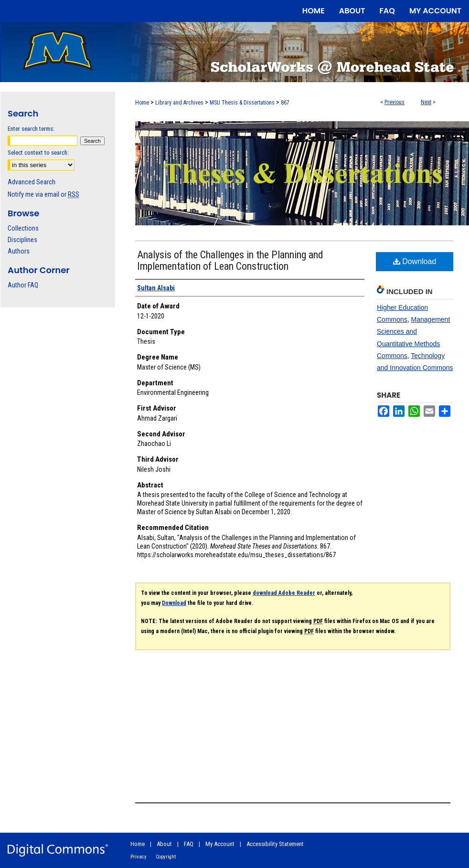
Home (142, 103)
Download (415, 261)
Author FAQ (23, 285)
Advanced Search (32, 182)
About (164, 844)
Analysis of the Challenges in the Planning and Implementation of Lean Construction (230, 260)
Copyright (166, 857)
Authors (19, 251)
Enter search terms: (31, 129)
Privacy (139, 857)
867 (285, 103)
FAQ (189, 844)
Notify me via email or (43, 194)
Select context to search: (38, 153)
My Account (220, 844)
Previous (394, 102)
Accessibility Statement (275, 844)
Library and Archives (179, 103)
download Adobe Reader (284, 593)
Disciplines (22, 240)
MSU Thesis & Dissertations (242, 103)
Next (426, 102)
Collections (23, 228)
